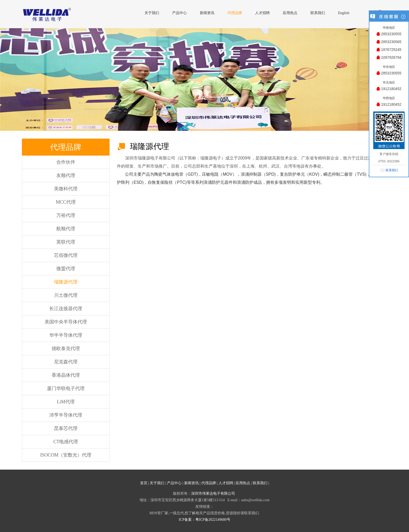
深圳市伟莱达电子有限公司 (213, 493)
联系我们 (260, 483)
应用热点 (243, 483)
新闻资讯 (191, 483)
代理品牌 (209, 483)
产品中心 (174, 483)
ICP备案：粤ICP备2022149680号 (204, 520)
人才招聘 (226, 483)
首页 (144, 483)
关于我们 (157, 483)
